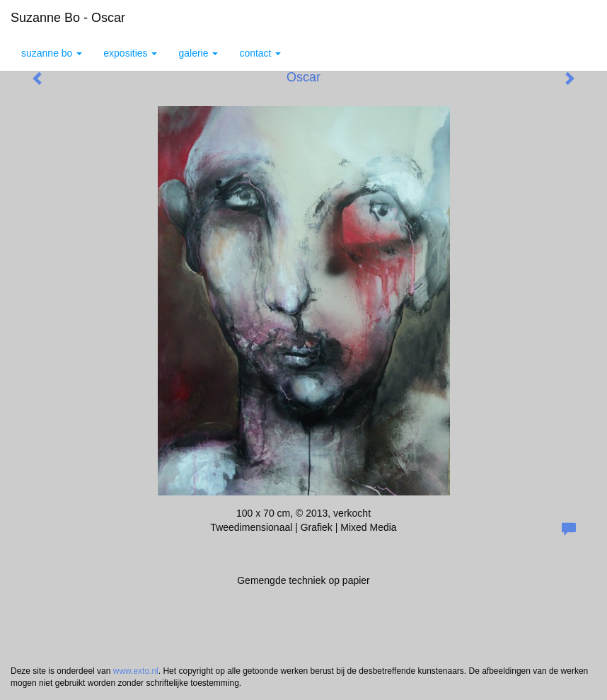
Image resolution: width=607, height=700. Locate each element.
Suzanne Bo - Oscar (68, 18)
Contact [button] (260, 53)
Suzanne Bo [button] (52, 53)
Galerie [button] (198, 53)
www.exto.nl (136, 671)
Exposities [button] (130, 53)
